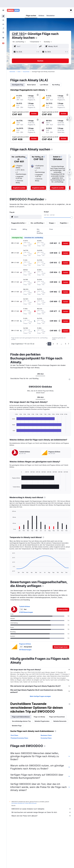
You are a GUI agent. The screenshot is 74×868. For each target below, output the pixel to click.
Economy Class (46, 738)
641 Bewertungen (25, 650)
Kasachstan (26, 72)
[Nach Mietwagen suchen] (3, 24)
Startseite (12, 72)
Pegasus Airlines (25, 644)
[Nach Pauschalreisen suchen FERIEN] (3, 28)
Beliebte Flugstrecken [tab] (42, 721)
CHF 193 (18, 34)
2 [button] (53, 344)
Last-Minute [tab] (44, 85)
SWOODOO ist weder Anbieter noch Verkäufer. (41, 809)
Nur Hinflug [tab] (56, 85)
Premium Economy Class (19, 738)
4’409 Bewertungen (26, 612)
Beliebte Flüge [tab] (17, 726)
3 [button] (57, 344)
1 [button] (49, 344)
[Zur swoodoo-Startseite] (13, 10)
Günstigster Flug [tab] (18, 85)
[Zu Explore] (3, 32)
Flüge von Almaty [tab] (39, 717)
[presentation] (36, 38)
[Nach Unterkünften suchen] (3, 20)
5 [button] (66, 344)
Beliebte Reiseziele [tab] (60, 721)
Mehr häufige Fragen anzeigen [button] (40, 696)
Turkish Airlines (25, 606)
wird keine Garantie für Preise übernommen (24, 803)
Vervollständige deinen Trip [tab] (21, 721)
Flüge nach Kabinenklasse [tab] (21, 717)
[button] (3, 10)
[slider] (72, 217)
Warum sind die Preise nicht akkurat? (41, 816)
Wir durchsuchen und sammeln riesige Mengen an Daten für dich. (41, 812)
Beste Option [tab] (32, 85)
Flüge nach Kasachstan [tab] (57, 717)
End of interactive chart (11, 432)
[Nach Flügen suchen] (3, 16)
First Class (14, 735)
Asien (19, 72)
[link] (19, 188)
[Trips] (3, 38)
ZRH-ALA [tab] (40, 374)
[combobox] (48, 42)
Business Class (46, 735)
